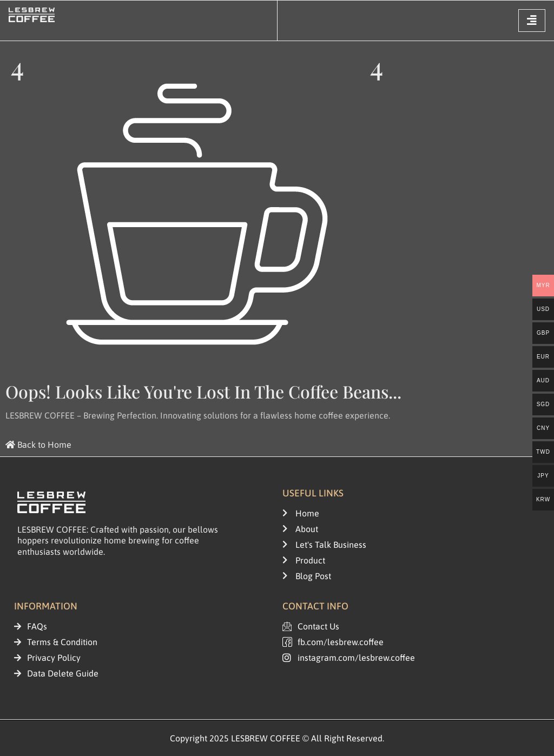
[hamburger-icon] (532, 21)
